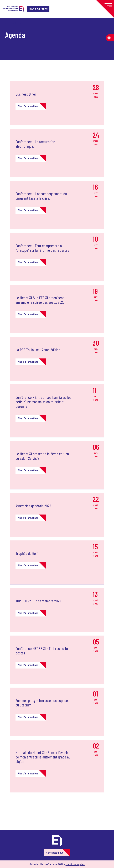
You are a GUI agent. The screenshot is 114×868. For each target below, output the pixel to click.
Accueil (8, 23)
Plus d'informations (28, 106)
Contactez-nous (55, 852)
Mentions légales (75, 864)
